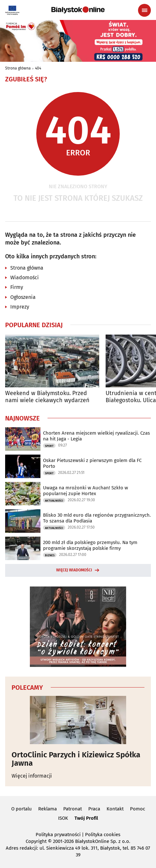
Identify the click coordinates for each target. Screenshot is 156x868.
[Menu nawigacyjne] (144, 10)
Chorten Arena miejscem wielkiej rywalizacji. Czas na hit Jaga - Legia (96, 436)
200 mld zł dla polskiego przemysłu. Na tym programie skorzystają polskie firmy (90, 545)
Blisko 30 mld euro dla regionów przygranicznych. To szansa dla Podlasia (97, 518)
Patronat (73, 809)
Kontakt (115, 809)
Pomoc (138, 809)
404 (38, 68)
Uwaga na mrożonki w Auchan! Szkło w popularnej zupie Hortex (86, 491)
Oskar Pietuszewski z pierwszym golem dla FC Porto (92, 463)
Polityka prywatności (58, 835)
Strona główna (18, 68)
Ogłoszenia (23, 297)
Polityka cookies (103, 835)
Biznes (50, 555)
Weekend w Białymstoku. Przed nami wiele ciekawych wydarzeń (47, 397)
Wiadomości (25, 277)
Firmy (17, 287)
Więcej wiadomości (74, 570)
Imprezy (20, 307)
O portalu (22, 809)
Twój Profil (86, 818)
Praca (94, 809)
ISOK (63, 818)
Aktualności (54, 501)
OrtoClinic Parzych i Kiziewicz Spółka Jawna (76, 759)
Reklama (48, 809)
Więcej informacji (32, 776)
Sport (49, 446)
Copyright (36, 841)
